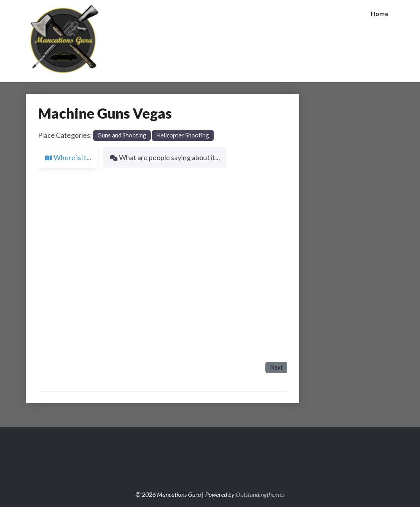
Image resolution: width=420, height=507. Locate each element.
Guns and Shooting (122, 135)
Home (379, 14)
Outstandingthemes (260, 494)
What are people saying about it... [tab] (165, 157)
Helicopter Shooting (183, 135)
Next (277, 367)
